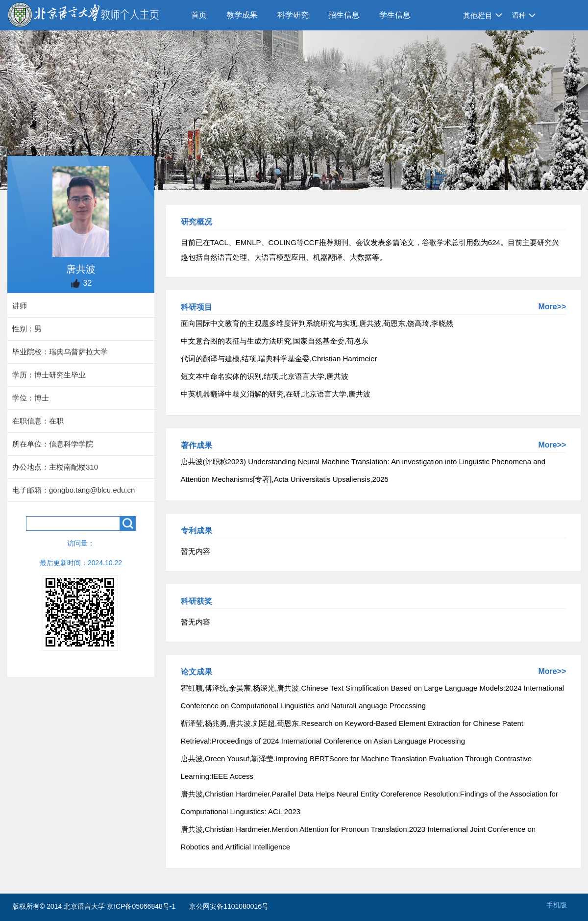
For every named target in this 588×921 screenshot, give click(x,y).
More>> (552, 307)
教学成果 (242, 15)
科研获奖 (196, 601)
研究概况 (196, 222)
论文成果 (196, 672)
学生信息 (395, 15)
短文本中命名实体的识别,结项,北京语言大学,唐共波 (265, 376)
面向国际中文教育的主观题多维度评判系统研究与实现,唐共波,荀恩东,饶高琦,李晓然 (317, 323)
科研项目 (196, 307)
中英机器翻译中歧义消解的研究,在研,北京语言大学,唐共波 (276, 394)
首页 (199, 15)
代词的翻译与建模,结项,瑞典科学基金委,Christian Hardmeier (279, 359)
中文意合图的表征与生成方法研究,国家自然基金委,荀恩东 (275, 341)
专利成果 (196, 531)
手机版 (557, 905)
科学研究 (293, 15)
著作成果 (196, 445)
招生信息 (344, 15)
